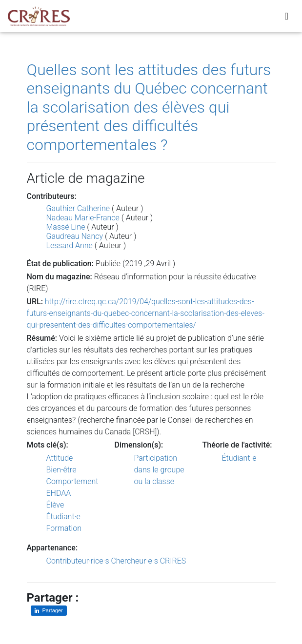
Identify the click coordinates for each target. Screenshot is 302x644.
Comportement (72, 481)
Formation (64, 528)
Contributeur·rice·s (78, 561)
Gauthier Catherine (78, 208)
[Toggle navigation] (287, 18)
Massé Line (66, 227)
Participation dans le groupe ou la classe (159, 470)
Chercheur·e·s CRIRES (148, 561)
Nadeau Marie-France (83, 218)
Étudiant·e (63, 517)
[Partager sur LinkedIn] (49, 611)
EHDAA (59, 493)
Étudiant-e (239, 458)
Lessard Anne (70, 245)
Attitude (60, 458)
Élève (55, 505)
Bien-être (61, 470)
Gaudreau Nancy (75, 236)
